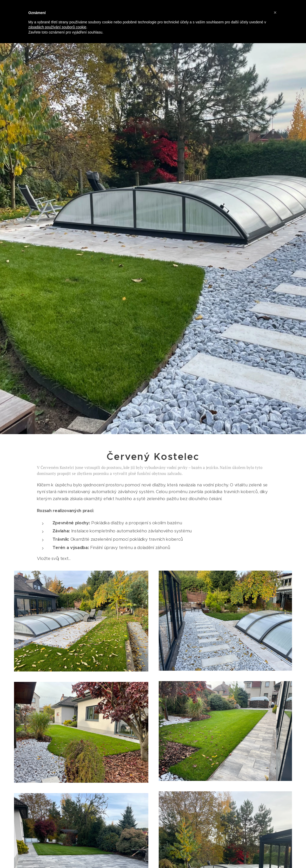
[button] (275, 12)
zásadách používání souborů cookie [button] (57, 27)
